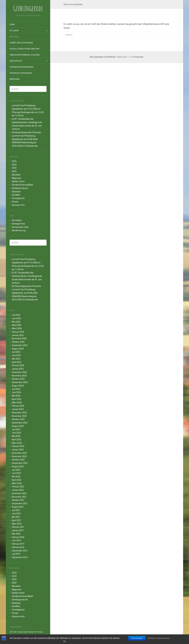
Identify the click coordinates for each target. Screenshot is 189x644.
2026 (14, 171)
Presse (15, 202)
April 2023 (17, 440)
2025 (14, 168)
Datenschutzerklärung (21, 73)
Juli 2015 (16, 554)
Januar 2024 (18, 409)
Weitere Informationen (159, 638)
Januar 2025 (18, 369)
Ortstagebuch (18, 198)
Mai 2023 (16, 436)
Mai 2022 (16, 477)
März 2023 (17, 443)
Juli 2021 (16, 510)
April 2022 (17, 480)
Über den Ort (16, 61)
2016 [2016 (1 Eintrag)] (11, 632)
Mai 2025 (16, 359)
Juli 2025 (16, 352)
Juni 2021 (16, 514)
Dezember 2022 (19, 453)
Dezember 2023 (19, 413)
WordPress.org (19, 230)
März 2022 (17, 483)
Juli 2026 (16, 315)
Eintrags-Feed (18, 224)
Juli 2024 (16, 389)
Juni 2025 (16, 355)
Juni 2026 (16, 318)
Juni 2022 (16, 473)
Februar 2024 (18, 406)
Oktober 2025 (18, 342)
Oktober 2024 (18, 379)
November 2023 (19, 416)
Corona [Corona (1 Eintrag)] (20, 632)
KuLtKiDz (16, 195)
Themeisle (139, 57)
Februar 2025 (18, 365)
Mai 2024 (16, 396)
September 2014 (20, 557)
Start (12, 25)
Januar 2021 (18, 530)
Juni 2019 (16, 540)
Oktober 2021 (18, 500)
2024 (14, 165)
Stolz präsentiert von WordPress (103, 57)
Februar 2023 (18, 446)
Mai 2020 (16, 534)
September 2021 (20, 503)
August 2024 (18, 386)
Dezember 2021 (19, 493)
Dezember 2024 (19, 372)
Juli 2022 (16, 470)
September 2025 (20, 345)
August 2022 (18, 466)
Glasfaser (16, 192)
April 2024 (17, 399)
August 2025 (18, 349)
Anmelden (17, 220)
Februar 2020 (18, 537)
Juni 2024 (16, 392)
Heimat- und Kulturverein (21, 43)
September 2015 (20, 551)
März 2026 (17, 328)
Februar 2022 (18, 487)
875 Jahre (14, 31)
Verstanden (137, 639)
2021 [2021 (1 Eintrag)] (15, 632)
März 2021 (17, 524)
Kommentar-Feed (20, 227)
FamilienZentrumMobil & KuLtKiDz (25, 55)
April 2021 (17, 520)
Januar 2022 (18, 490)
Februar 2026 (18, 332)
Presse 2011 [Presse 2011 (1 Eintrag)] (33, 632)
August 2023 (18, 426)
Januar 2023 (18, 450)
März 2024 (17, 403)
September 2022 (20, 463)
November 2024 (19, 376)
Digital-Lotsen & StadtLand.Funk (24, 49)
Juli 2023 (16, 429)
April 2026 (17, 325)
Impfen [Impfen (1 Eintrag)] (25, 632)
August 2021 (18, 507)
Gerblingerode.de (20, 188)
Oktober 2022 (18, 460)
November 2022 (19, 456)
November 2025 (19, 338)
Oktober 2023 (18, 419)
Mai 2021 (16, 517)
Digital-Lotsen (18, 181)
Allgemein (17, 178)
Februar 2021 (18, 527)
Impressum (15, 79)
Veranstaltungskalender (22, 67)
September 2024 (20, 382)
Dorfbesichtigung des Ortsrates (26, 132)
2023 (14, 161)
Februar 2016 (18, 547)
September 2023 (20, 423)
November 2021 (19, 497)
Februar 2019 (18, 544)
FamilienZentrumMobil (22, 185)
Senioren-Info (18, 205)
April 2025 (17, 362)
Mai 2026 (16, 322)
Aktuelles (14, 37)
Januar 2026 (18, 335)
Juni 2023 (16, 433)
